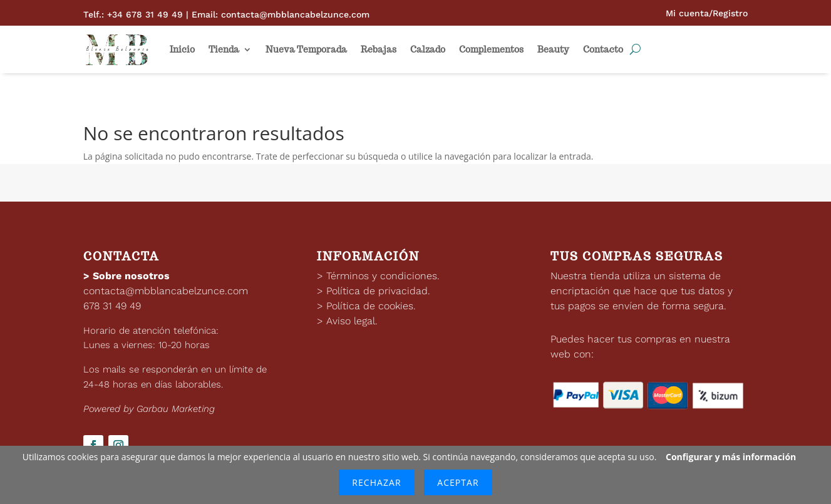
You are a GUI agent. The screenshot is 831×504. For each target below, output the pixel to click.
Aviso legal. (352, 321)
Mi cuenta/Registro (707, 13)
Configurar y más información (731, 457)
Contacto (603, 49)
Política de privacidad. (378, 291)
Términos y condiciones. (383, 276)
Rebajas (379, 49)
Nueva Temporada (306, 49)
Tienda (224, 49)
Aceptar (458, 482)
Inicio (182, 49)
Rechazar (376, 482)
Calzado (428, 49)
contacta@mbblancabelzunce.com (166, 291)
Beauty (553, 49)
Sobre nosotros (131, 276)
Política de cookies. (371, 306)
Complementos (491, 49)
